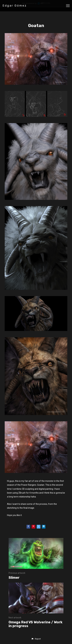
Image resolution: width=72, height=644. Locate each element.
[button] (36, 639)
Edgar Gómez (15, 6)
